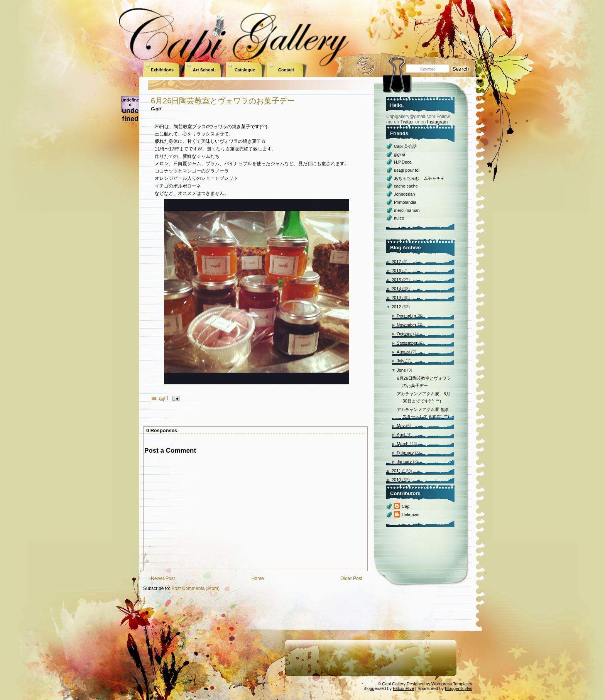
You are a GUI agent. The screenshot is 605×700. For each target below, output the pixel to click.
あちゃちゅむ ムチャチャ (419, 178)
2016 (396, 271)
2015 (396, 280)
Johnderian (404, 194)
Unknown (411, 515)
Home (258, 578)
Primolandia (405, 202)
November (406, 325)
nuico (399, 218)
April (401, 435)
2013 (396, 298)
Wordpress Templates (452, 684)
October (404, 334)
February (405, 453)
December (406, 316)
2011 (396, 471)
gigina (400, 154)
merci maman (407, 210)
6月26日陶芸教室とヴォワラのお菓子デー (223, 101)
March (403, 444)
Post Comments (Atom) (195, 588)
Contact (286, 70)
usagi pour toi (407, 170)
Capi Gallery (394, 684)
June (401, 370)
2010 (396, 480)
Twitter (407, 122)
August (403, 352)
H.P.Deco (403, 162)
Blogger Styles (459, 688)
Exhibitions (162, 70)
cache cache (406, 186)
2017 (396, 262)
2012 (396, 307)
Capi (406, 506)
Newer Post (163, 578)
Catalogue (245, 70)
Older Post (351, 578)
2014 (396, 289)
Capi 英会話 (405, 146)
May (401, 426)
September (407, 343)
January (404, 462)
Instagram (437, 122)
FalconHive (403, 688)
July (401, 361)
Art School (204, 70)
